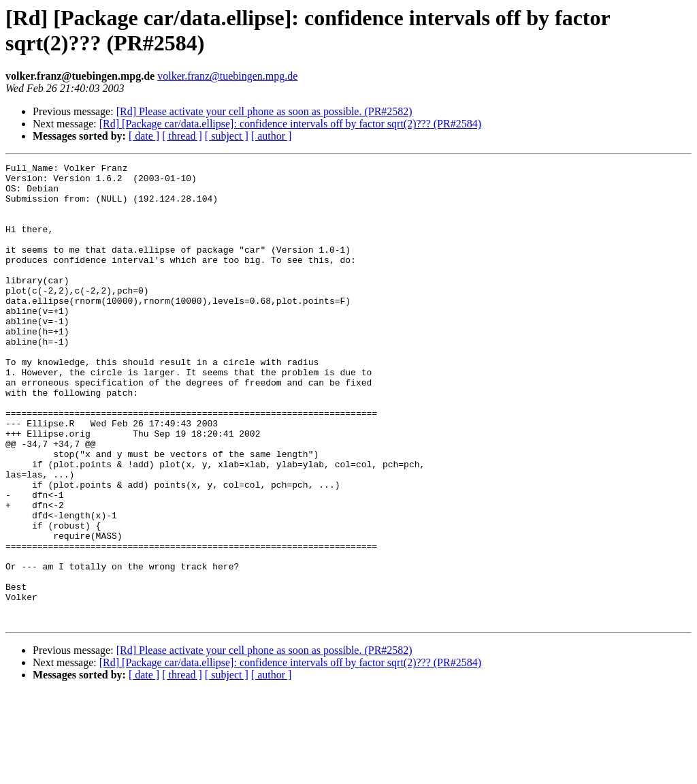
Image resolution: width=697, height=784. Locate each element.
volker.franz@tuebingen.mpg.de (227, 76)
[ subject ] (227, 136)
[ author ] (272, 136)
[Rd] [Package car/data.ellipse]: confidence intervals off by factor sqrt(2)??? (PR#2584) (290, 124)
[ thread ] (182, 136)
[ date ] (144, 136)
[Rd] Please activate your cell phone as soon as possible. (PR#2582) (264, 111)
